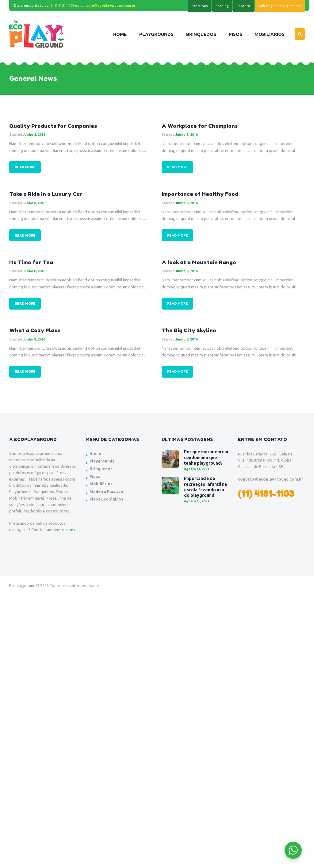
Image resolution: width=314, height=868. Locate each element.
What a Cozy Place (35, 330)
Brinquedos (101, 469)
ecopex (69, 530)
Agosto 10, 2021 (197, 501)
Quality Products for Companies (53, 126)
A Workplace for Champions (200, 126)
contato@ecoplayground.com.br (108, 6)
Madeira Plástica (106, 491)
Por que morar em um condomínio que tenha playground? (206, 457)
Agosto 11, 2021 (197, 469)
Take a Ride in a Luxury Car (46, 194)
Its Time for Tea (31, 262)
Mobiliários (101, 484)
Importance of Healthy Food (200, 194)
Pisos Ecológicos (106, 499)
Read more (25, 167)
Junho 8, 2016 (34, 135)
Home (95, 453)
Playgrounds (102, 461)
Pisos (95, 476)
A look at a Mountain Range (199, 262)
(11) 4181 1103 (63, 6)
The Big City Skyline (189, 330)
